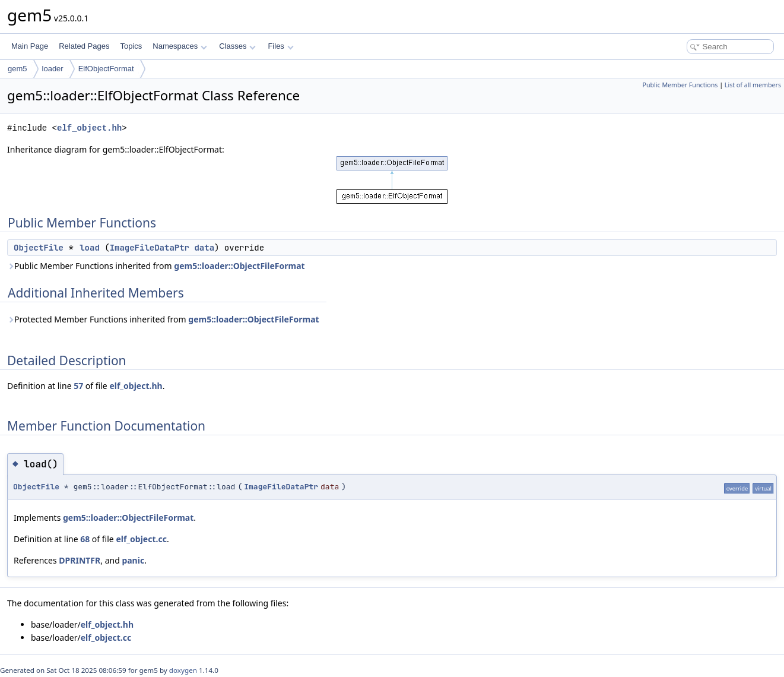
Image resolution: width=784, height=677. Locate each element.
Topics (131, 46)
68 (85, 539)
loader (53, 69)
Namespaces (180, 46)
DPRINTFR (80, 560)
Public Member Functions (680, 85)
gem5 (18, 69)
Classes (237, 46)
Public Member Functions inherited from (156, 266)
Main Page (30, 46)
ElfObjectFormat (106, 69)
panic (133, 560)
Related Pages (84, 46)
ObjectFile (39, 248)
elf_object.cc (141, 539)
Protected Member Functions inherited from (163, 319)
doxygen (183, 670)
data (204, 248)
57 (78, 386)
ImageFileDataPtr (150, 248)
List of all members (753, 85)
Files (280, 46)
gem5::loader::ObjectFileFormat (239, 266)
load (90, 248)
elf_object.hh (89, 128)
